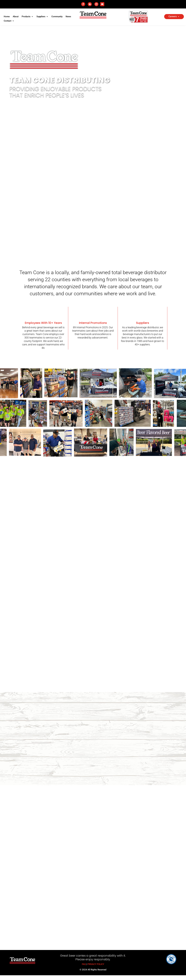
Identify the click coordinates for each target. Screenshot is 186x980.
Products (26, 17)
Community (57, 17)
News (68, 17)
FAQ (84, 964)
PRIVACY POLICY (96, 964)
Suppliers (41, 17)
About (16, 17)
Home (7, 17)
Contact (8, 21)
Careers (173, 17)
